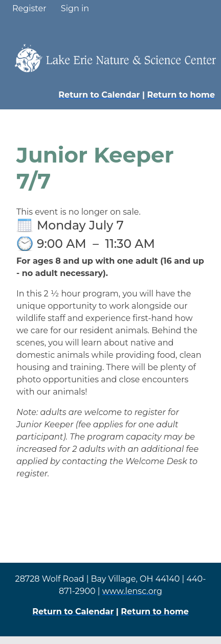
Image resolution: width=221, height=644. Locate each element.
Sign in (75, 8)
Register (29, 8)
